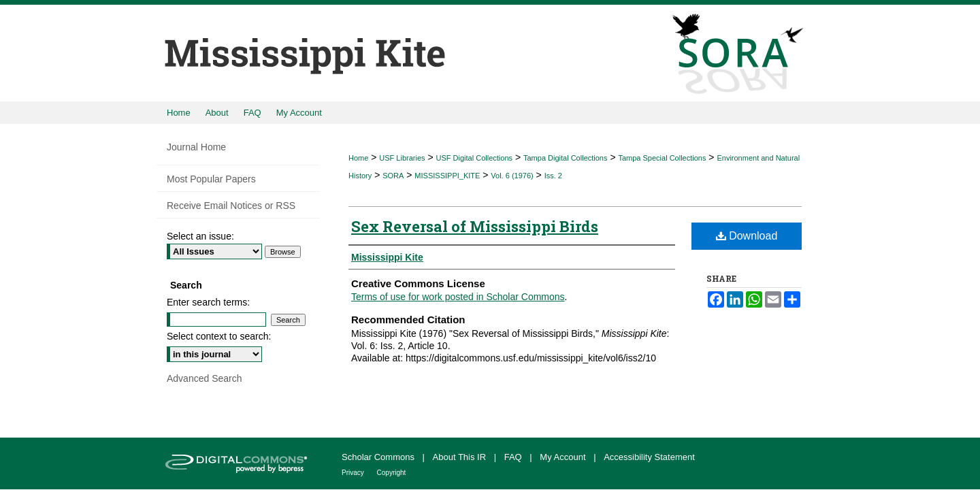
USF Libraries (402, 158)
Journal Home (196, 147)
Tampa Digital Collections (566, 158)
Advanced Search (205, 378)
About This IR (461, 457)
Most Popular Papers (211, 179)
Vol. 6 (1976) (512, 176)
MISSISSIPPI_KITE (447, 176)
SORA (393, 176)
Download (747, 236)
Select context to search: (219, 336)
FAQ (514, 457)
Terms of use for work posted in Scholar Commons (458, 297)
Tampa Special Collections (662, 158)
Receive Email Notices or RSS (231, 206)
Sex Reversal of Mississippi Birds (475, 226)
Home (358, 158)
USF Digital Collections (474, 158)
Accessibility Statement (649, 457)
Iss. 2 (553, 176)
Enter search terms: (208, 302)
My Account (564, 457)
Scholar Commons (379, 457)
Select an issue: (200, 236)
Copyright (392, 473)
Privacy (354, 473)
